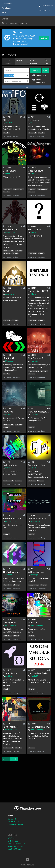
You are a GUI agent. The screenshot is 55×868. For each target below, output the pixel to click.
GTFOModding (11, 521)
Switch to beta (46, 6)
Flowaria (34, 361)
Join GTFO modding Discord (14, 23)
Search (36, 70)
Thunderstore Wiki (15, 824)
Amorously (10, 294)
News (4, 13)
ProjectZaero (11, 232)
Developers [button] (7, 8)
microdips (34, 575)
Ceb (32, 173)
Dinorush (9, 361)
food (32, 123)
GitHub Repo (13, 841)
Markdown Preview (15, 846)
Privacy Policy (13, 822)
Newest (19, 60)
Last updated (8, 62)
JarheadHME (36, 521)
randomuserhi (11, 625)
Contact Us (12, 819)
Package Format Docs (16, 844)
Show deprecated (41, 81)
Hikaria (33, 232)
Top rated (46, 62)
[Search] (17, 70)
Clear (45, 70)
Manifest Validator (15, 849)
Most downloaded (32, 62)
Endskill (8, 173)
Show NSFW (41, 75)
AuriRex (34, 468)
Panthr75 (34, 676)
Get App (44, 38)
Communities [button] (7, 3)
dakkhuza (9, 123)
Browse (5, 19)
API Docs (11, 838)
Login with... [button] (43, 10)
